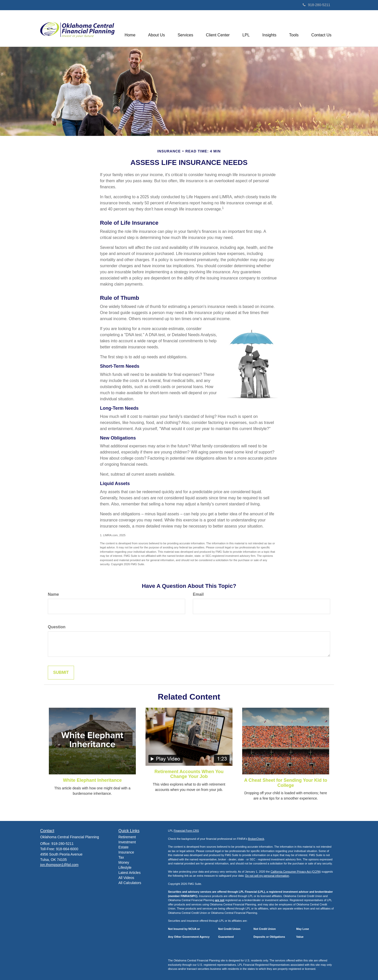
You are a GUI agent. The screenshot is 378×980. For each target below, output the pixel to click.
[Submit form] (61, 673)
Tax (121, 857)
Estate (124, 847)
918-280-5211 (316, 5)
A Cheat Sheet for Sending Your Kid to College (286, 783)
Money (124, 862)
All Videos (126, 878)
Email (198, 594)
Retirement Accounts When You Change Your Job (189, 774)
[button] (156, 28)
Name (53, 594)
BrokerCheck (256, 839)
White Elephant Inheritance (92, 780)
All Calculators (130, 883)
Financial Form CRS (186, 831)
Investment (127, 842)
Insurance (126, 852)
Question (57, 627)
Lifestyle (125, 868)
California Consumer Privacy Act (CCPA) (296, 872)
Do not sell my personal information (267, 876)
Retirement (127, 837)
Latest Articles (130, 873)
